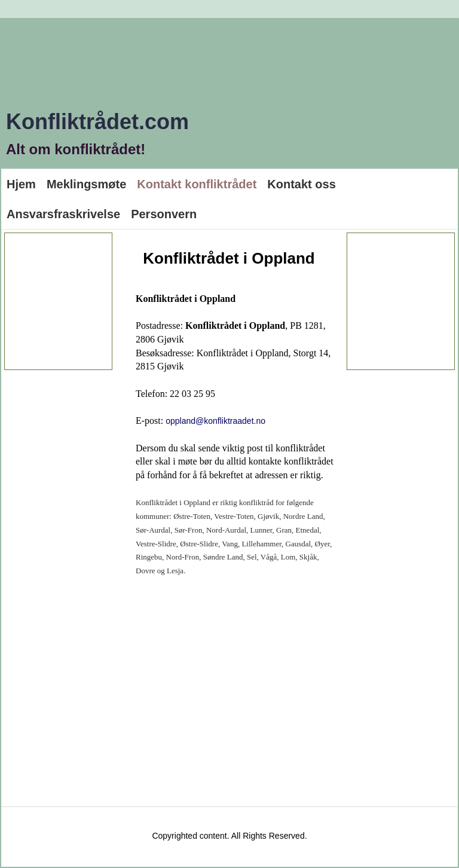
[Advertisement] (77, 301)
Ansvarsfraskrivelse (63, 214)
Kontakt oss (301, 184)
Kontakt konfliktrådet (197, 184)
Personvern (164, 214)
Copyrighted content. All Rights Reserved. (229, 836)
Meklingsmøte (86, 184)
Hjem (21, 184)
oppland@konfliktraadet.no (215, 421)
